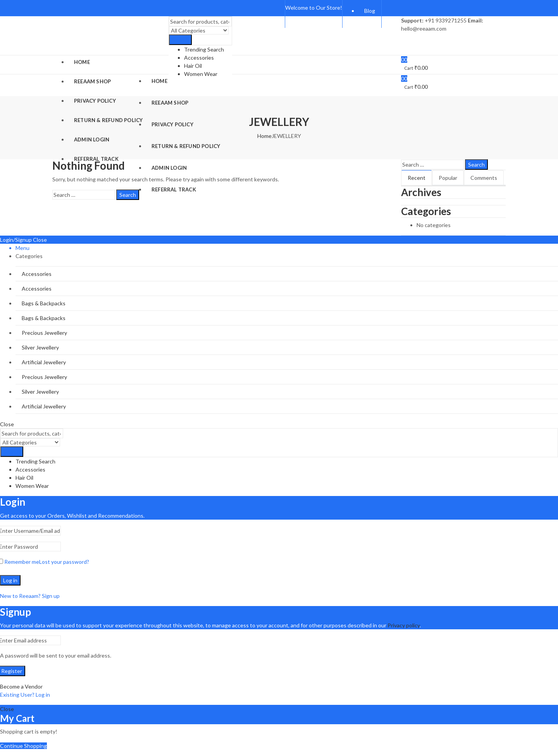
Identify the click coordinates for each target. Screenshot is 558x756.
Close (40, 240)
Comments (484, 178)
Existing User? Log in (25, 695)
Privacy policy (404, 625)
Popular (448, 178)
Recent (417, 178)
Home (264, 136)
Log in (10, 580)
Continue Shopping (23, 746)
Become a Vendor (21, 686)
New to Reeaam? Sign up (30, 596)
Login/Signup (16, 240)
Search (180, 40)
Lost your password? (64, 562)
